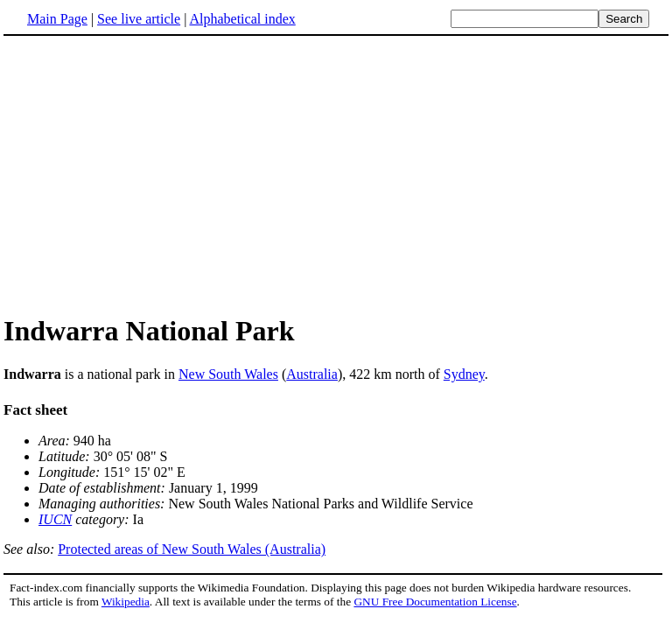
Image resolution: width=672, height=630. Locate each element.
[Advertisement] (150, 174)
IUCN (55, 519)
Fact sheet (35, 410)
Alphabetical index (242, 19)
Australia (312, 374)
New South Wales (228, 374)
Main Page (57, 19)
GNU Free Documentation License (435, 602)
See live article (139, 19)
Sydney (464, 374)
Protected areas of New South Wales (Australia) (192, 549)
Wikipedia (126, 602)
